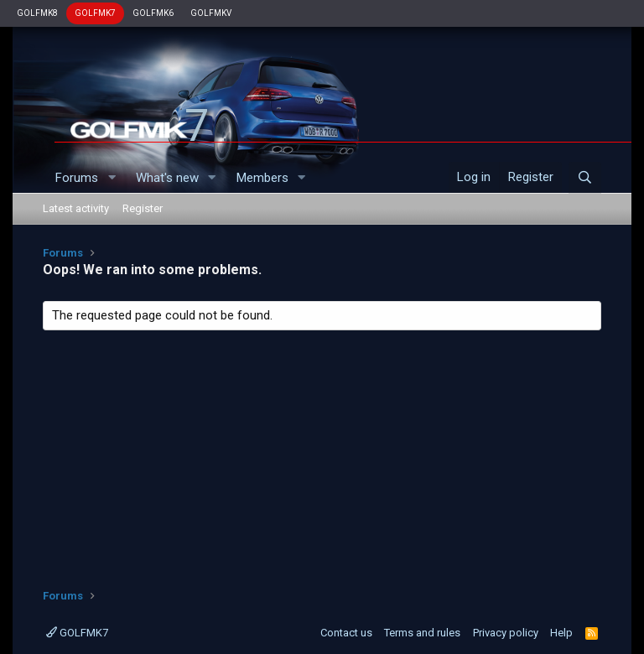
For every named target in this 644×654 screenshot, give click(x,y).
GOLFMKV (211, 13)
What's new (167, 178)
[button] (112, 178)
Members (262, 178)
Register (143, 208)
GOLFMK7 (95, 13)
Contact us (346, 633)
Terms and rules (422, 633)
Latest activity (76, 208)
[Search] (585, 178)
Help (561, 633)
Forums (77, 178)
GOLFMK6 (153, 13)
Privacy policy (506, 633)
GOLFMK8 (37, 13)
